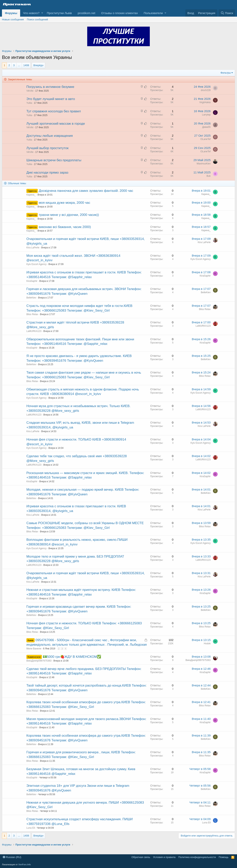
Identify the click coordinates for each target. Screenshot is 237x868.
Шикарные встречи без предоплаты (54, 160)
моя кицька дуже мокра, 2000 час (64, 203)
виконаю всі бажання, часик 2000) (65, 227)
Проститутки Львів (59, 13)
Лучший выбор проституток (48, 148)
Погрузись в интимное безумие (50, 87)
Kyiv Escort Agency (36, 264)
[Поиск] (227, 13)
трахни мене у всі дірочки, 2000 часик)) (69, 215)
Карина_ (31, 195)
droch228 (206, 90)
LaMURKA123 (34, 331)
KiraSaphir (32, 281)
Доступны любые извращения (50, 136)
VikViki (30, 91)
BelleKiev (31, 298)
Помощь (224, 857)
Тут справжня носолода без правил (54, 111)
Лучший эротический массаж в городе (56, 124)
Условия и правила (164, 857)
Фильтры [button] (226, 73)
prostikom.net (86, 13)
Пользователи (153, 13)
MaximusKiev (204, 164)
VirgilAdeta (205, 102)
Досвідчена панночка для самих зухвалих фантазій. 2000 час (86, 191)
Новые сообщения (13, 19)
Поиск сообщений (38, 19)
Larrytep (206, 115)
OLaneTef (206, 139)
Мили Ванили (34, 649)
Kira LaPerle (33, 248)
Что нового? (31, 13)
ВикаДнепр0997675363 (39, 661)
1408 (26, 65)
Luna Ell (31, 828)
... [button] (19, 65)
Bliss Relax (32, 314)
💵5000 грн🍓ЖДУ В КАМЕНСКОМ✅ (72, 657)
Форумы (11, 13)
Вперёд (38, 65)
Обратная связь (141, 857)
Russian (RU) (12, 857)
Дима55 (206, 127)
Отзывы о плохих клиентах (119, 13)
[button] (42, 13)
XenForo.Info (25, 864)
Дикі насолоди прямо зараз (47, 173)
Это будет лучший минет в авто (51, 99)
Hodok (207, 644)
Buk (209, 176)
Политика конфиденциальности (197, 857)
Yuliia (29, 103)
